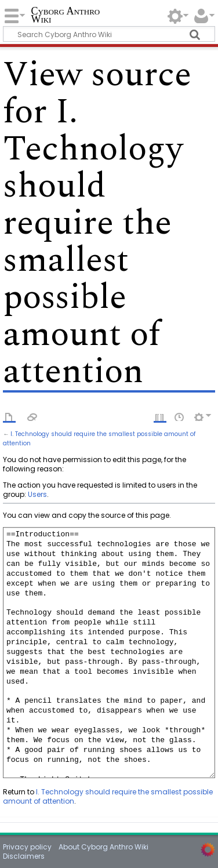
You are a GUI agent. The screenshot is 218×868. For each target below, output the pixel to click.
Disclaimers (24, 856)
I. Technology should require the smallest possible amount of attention (108, 796)
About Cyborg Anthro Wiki (103, 847)
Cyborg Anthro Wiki (65, 16)
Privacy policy (27, 847)
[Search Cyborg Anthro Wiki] (109, 34)
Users (37, 494)
